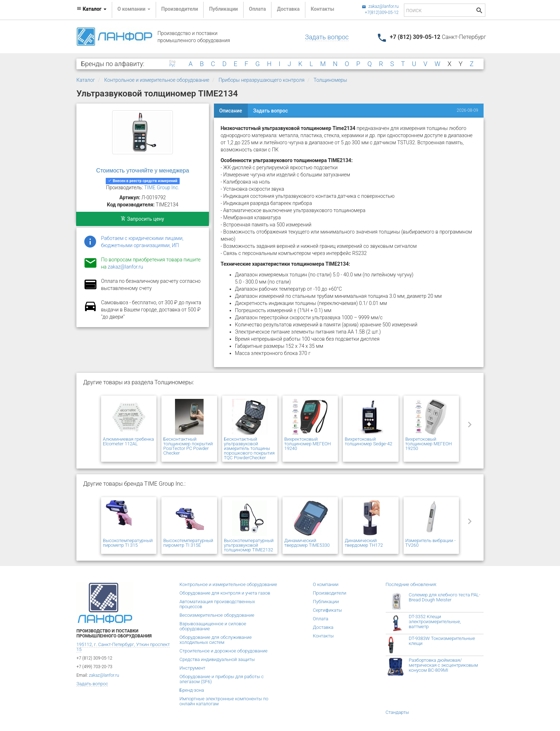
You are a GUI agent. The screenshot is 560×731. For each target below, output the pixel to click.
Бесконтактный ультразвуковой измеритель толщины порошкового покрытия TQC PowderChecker (249, 448)
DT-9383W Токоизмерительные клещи (442, 641)
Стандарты (397, 712)
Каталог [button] (91, 9)
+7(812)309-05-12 (382, 12)
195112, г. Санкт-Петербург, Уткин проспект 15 (123, 647)
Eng (172, 62)
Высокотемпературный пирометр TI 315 (128, 543)
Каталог (86, 80)
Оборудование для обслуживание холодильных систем (216, 640)
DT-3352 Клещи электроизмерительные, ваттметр (435, 622)
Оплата (257, 9)
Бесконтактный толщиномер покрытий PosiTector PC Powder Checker (188, 446)
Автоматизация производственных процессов (217, 604)
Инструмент (192, 668)
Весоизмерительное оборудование (217, 615)
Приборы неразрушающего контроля (262, 80)
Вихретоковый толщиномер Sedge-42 (368, 441)
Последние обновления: (411, 584)
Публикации (223, 9)
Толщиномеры (330, 80)
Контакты (322, 9)
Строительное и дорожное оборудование (224, 651)
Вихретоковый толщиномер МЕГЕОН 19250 (429, 444)
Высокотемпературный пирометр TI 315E (188, 543)
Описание (231, 111)
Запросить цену (142, 219)
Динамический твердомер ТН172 (364, 543)
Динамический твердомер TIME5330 (307, 543)
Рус (172, 65)
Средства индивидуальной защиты (217, 659)
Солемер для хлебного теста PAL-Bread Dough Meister (445, 597)
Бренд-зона (192, 690)
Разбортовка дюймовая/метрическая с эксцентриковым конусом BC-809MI (444, 665)
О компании (326, 584)
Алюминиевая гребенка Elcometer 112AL (128, 441)
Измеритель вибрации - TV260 (431, 543)
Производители (180, 9)
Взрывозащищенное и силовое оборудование (213, 626)
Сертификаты (327, 610)
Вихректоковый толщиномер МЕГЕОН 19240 (308, 444)
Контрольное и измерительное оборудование (157, 80)
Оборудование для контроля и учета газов (225, 593)
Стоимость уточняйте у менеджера (142, 171)
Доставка (288, 9)
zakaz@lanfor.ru (380, 6)
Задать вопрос (327, 37)
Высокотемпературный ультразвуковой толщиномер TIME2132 (249, 545)
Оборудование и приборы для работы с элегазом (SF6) (222, 679)
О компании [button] (134, 9)
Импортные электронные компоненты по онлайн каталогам (224, 701)
